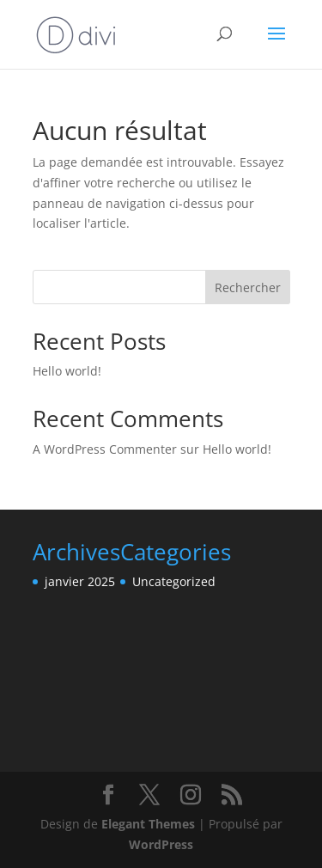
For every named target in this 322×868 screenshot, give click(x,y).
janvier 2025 (80, 581)
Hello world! (67, 371)
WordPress (161, 844)
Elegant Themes (148, 824)
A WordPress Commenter (105, 449)
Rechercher (248, 287)
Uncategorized (174, 581)
